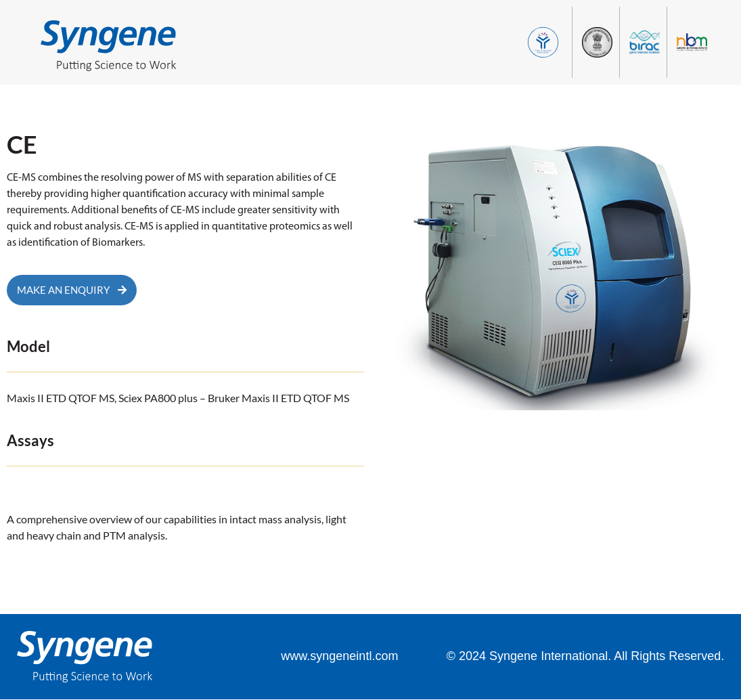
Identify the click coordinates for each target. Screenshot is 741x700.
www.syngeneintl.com (339, 657)
